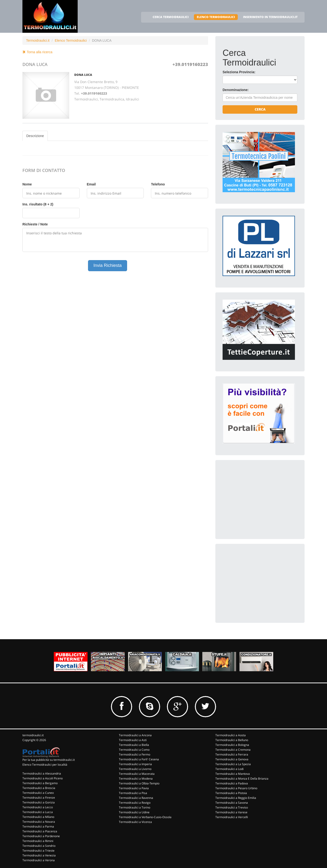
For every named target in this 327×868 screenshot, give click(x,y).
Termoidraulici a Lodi (229, 769)
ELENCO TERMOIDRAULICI (216, 17)
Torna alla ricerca (37, 52)
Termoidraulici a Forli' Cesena (139, 759)
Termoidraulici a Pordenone (41, 836)
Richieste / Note (35, 224)
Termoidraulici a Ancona (135, 735)
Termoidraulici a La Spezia (233, 764)
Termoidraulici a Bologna (232, 745)
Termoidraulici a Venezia (39, 855)
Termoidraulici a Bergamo (40, 783)
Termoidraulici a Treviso (232, 807)
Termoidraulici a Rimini (38, 841)
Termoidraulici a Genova (232, 759)
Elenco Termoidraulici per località (45, 765)
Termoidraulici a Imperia (135, 764)
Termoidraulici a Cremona (233, 750)
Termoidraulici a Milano (38, 817)
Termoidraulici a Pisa (133, 793)
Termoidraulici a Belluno (232, 740)
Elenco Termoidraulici (71, 40)
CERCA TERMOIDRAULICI (171, 17)
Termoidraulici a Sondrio (39, 846)
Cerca (260, 109)
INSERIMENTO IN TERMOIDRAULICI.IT (270, 17)
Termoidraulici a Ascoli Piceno (43, 778)
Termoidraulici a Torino (135, 807)
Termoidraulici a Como (134, 750)
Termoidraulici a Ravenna (136, 798)
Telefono (158, 184)
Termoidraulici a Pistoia (231, 793)
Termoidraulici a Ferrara (232, 754)
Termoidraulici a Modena (136, 779)
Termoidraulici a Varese (231, 812)
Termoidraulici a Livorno (135, 769)
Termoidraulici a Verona (39, 860)
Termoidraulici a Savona (232, 803)
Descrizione (35, 136)
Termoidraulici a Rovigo (135, 803)
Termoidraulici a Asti (133, 740)
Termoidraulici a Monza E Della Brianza (242, 779)
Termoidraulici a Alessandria (42, 773)
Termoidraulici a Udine (134, 812)
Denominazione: (236, 90)
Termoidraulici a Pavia (134, 788)
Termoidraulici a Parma (38, 826)
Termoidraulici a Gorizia (39, 802)
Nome (27, 184)
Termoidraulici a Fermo (135, 754)
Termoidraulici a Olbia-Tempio (139, 783)
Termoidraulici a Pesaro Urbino (236, 788)
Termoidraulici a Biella (134, 745)
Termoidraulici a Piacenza (40, 831)
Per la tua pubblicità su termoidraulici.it (49, 760)
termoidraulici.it (33, 735)
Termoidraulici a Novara (39, 822)
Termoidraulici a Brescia (39, 788)
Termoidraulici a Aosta (231, 735)
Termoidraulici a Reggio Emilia (236, 798)
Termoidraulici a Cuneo (38, 793)
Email (91, 184)
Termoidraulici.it (38, 40)
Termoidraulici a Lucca (38, 812)
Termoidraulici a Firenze (39, 798)
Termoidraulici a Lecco (38, 807)
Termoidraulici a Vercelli (232, 817)
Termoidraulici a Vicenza (135, 822)
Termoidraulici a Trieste (38, 851)
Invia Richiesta (107, 265)
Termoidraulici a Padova (232, 783)
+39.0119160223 (190, 64)
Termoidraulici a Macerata (137, 774)
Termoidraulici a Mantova (233, 774)
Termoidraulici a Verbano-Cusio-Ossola (145, 817)
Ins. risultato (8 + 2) (38, 204)
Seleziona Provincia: (239, 72)
